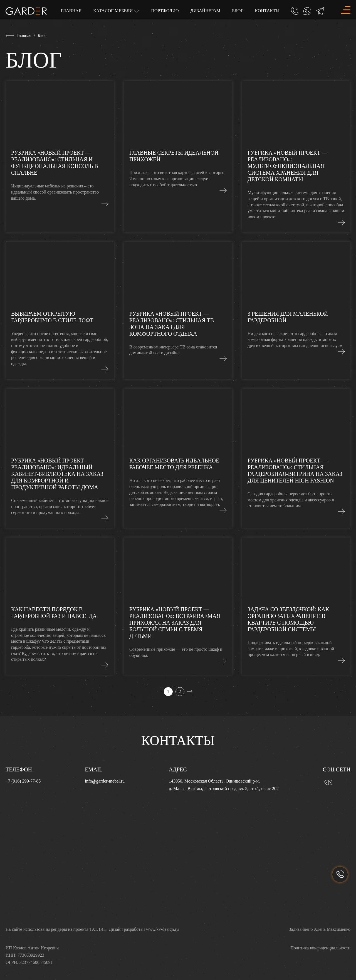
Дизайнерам (206, 11)
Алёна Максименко (332, 929)
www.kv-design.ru (162, 929)
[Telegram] (320, 11)
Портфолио (165, 11)
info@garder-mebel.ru (105, 781)
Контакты (267, 11)
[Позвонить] (295, 11)
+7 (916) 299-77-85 (23, 781)
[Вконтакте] (328, 782)
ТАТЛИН (98, 929)
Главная (71, 11)
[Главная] (26, 10)
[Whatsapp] (307, 11)
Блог (238, 11)
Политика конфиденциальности (320, 948)
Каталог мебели (113, 10)
